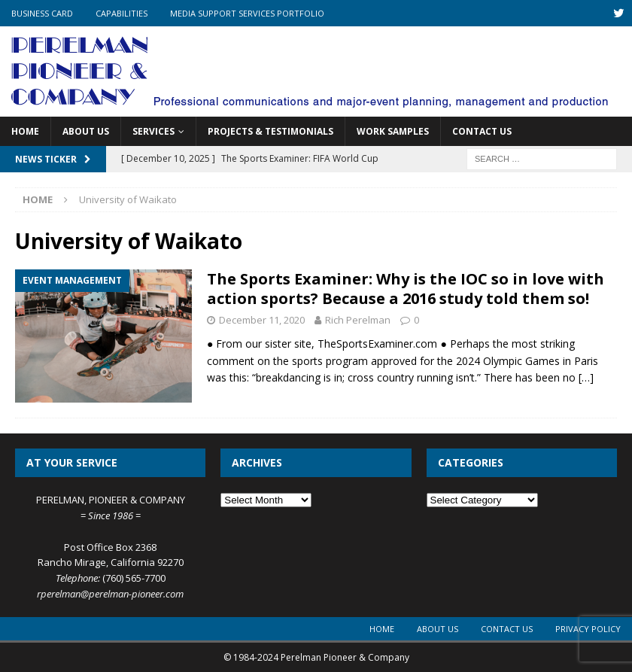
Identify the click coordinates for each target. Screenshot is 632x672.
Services (153, 131)
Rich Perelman (358, 320)
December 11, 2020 (262, 320)
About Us (86, 131)
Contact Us (482, 131)
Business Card (42, 13)
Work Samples (393, 131)
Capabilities (122, 13)
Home (25, 131)
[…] (586, 377)
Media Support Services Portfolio (247, 13)
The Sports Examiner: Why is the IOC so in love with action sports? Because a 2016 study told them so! (406, 289)
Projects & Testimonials (270, 131)
